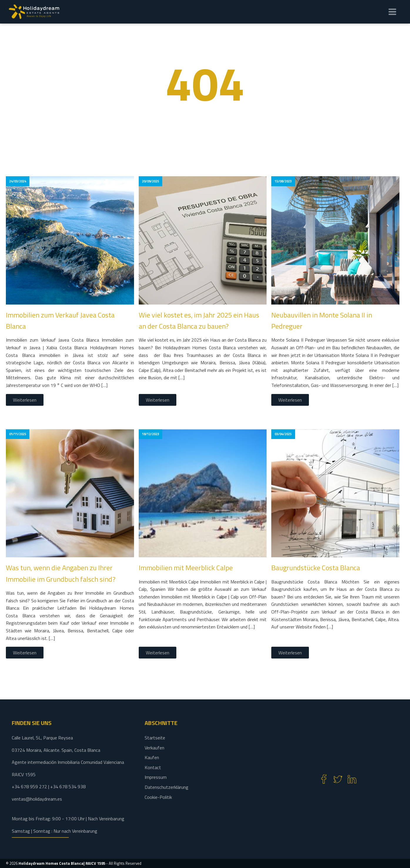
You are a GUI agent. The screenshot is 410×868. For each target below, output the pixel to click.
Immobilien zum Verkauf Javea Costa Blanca (60, 320)
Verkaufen (154, 748)
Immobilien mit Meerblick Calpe (186, 568)
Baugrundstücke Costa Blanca (316, 568)
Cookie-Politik (158, 797)
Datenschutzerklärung (166, 787)
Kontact (153, 767)
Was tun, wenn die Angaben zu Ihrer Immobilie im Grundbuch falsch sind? (61, 573)
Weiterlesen (25, 400)
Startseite (155, 738)
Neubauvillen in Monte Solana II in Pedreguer (322, 320)
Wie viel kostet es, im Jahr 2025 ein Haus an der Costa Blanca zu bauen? (199, 320)
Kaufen (152, 757)
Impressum (156, 777)
